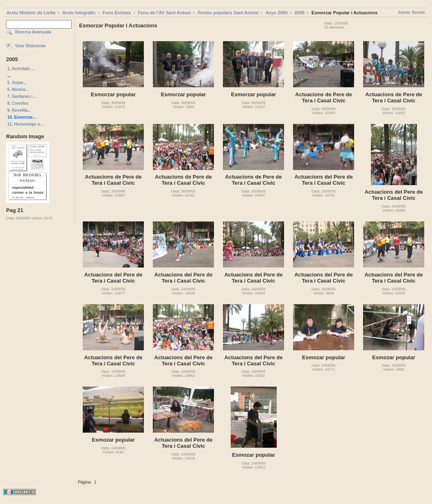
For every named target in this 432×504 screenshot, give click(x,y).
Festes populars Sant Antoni (228, 13)
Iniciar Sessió (412, 12)
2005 (300, 13)
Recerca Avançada (33, 32)
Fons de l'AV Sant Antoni (165, 13)
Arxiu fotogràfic (79, 13)
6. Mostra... (18, 90)
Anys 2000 (276, 13)
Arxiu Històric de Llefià (31, 13)
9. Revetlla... (19, 110)
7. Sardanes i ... (22, 96)
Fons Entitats (117, 13)
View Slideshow (30, 46)
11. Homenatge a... (25, 124)
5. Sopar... (17, 83)
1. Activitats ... (21, 69)
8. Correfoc (18, 103)
